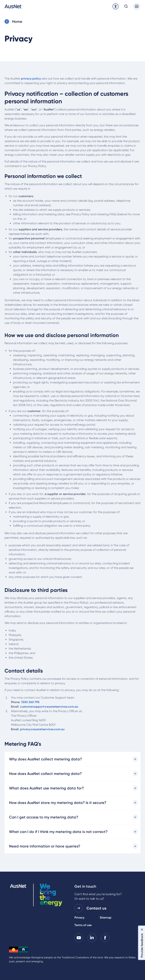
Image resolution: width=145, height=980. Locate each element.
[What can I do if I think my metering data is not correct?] (72, 832)
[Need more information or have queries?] (72, 846)
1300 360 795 (30, 702)
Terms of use (83, 925)
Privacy (79, 918)
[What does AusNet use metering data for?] (72, 788)
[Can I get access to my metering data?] (72, 817)
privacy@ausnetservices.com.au (42, 729)
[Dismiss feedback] (142, 929)
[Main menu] (137, 6)
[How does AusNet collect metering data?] (72, 774)
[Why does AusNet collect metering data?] (72, 759)
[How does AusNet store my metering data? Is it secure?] (72, 803)
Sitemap (106, 918)
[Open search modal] (126, 6)
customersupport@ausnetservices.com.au (49, 707)
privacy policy (31, 79)
